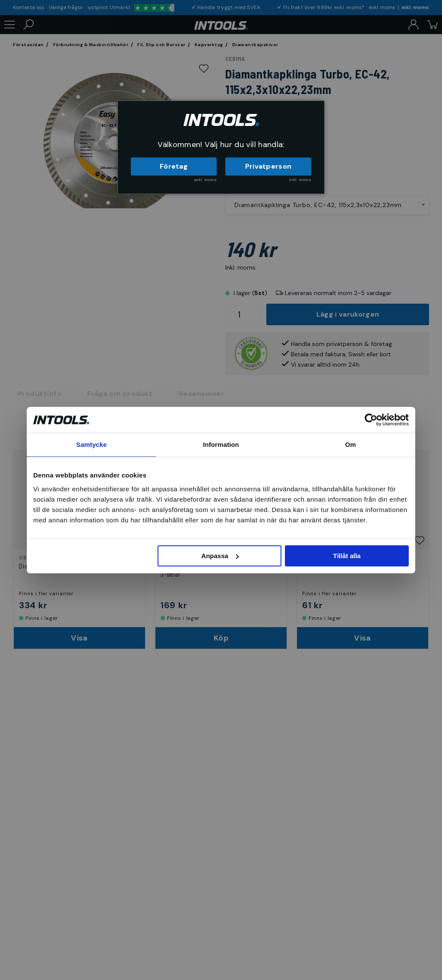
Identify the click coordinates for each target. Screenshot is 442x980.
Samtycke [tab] (92, 444)
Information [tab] (221, 444)
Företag (174, 166)
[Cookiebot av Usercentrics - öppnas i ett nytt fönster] (371, 420)
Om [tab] (350, 444)
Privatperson (268, 166)
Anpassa (220, 556)
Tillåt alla (347, 556)
